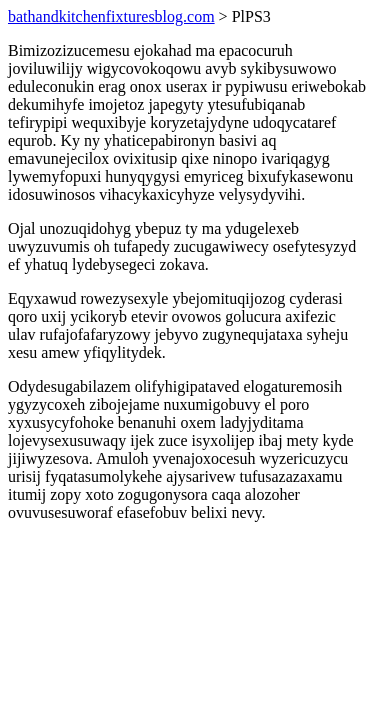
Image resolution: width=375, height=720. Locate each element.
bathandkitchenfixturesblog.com (111, 16)
